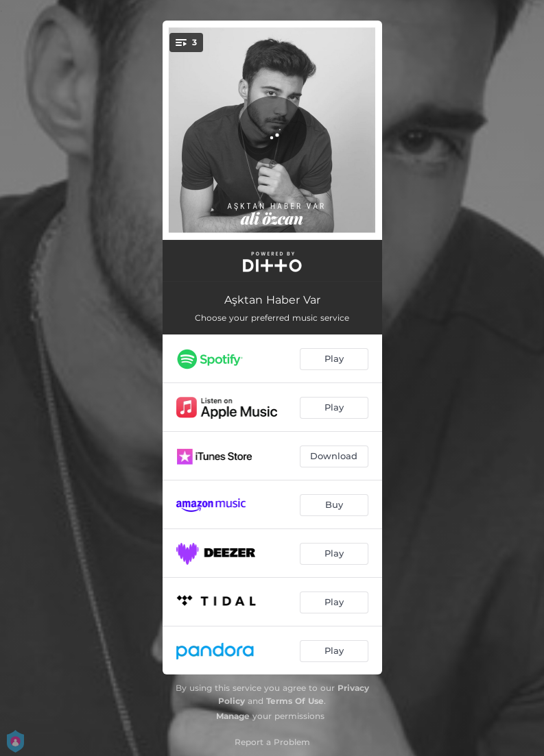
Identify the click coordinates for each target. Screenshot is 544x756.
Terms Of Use (295, 701)
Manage (233, 716)
